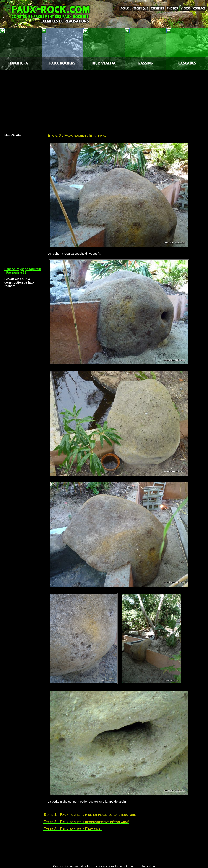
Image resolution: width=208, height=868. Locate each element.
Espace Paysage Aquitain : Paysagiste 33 (23, 271)
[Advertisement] (104, 100)
